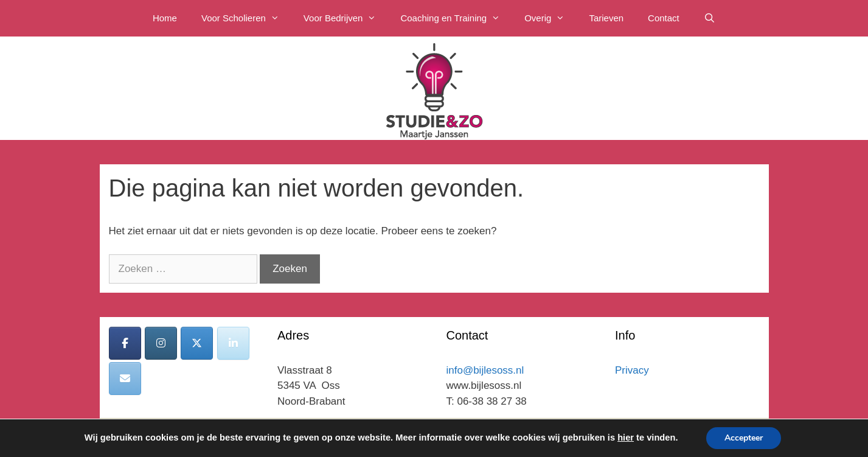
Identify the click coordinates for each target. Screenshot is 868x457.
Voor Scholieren (246, 18)
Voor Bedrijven (346, 18)
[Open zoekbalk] (710, 18)
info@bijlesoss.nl (485, 370)
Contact (664, 18)
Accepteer (744, 438)
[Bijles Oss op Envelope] (125, 379)
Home (165, 18)
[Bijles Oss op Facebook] (125, 343)
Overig (550, 18)
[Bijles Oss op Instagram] (161, 343)
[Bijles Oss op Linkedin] (233, 343)
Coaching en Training (456, 18)
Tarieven (606, 18)
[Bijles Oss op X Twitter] (197, 343)
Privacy (632, 370)
